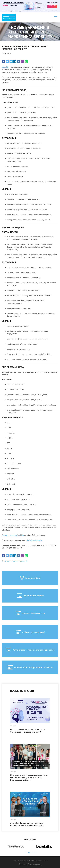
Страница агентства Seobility (13, 535)
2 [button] (27, 853)
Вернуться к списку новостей (16, 561)
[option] (16, 846)
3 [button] (29, 853)
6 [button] (36, 853)
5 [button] (33, 853)
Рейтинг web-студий (30, 596)
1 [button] (24, 853)
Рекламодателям (35, 864)
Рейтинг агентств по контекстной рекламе (30, 650)
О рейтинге (23, 864)
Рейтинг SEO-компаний (30, 632)
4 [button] (31, 853)
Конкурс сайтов (30, 578)
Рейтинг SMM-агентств (30, 613)
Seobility (5, 67)
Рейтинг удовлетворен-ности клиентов (30, 667)
